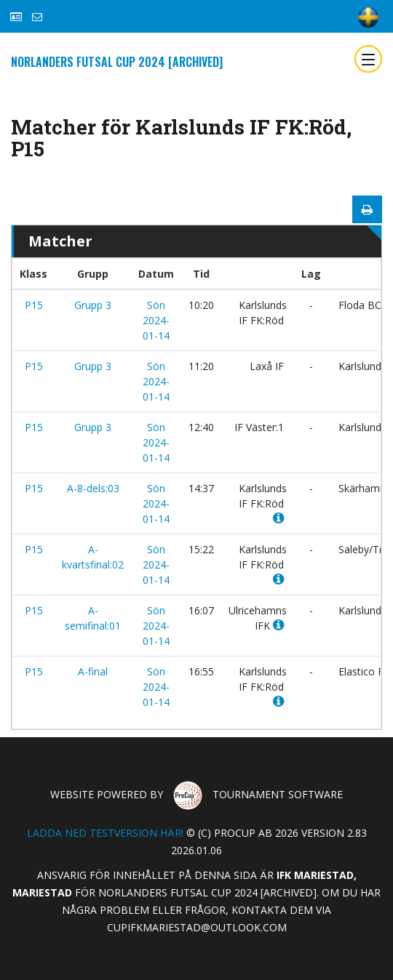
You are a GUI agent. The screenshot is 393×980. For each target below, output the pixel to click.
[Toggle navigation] (368, 59)
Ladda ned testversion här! (105, 833)
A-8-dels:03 (93, 488)
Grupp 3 (93, 305)
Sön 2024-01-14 (156, 320)
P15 (34, 305)
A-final (93, 671)
